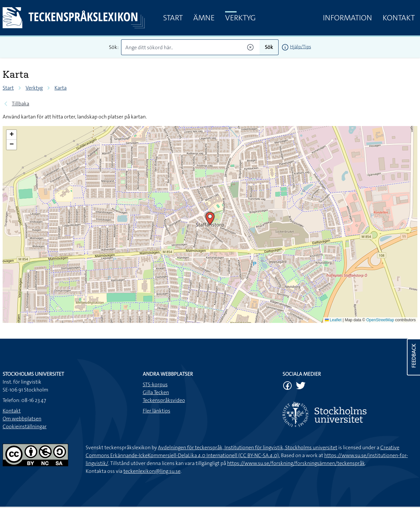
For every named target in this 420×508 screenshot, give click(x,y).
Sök (269, 47)
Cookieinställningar (25, 426)
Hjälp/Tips (301, 47)
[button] (210, 219)
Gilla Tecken (156, 392)
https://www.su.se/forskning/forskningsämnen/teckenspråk (296, 463)
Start (173, 18)
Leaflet (333, 320)
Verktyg (240, 18)
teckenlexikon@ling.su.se (152, 471)
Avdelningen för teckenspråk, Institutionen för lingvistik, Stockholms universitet (248, 447)
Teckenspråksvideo (164, 400)
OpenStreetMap (380, 320)
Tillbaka (21, 104)
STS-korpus (155, 384)
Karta (61, 88)
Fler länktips (157, 411)
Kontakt (399, 18)
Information (347, 18)
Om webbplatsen (22, 419)
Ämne (204, 18)
